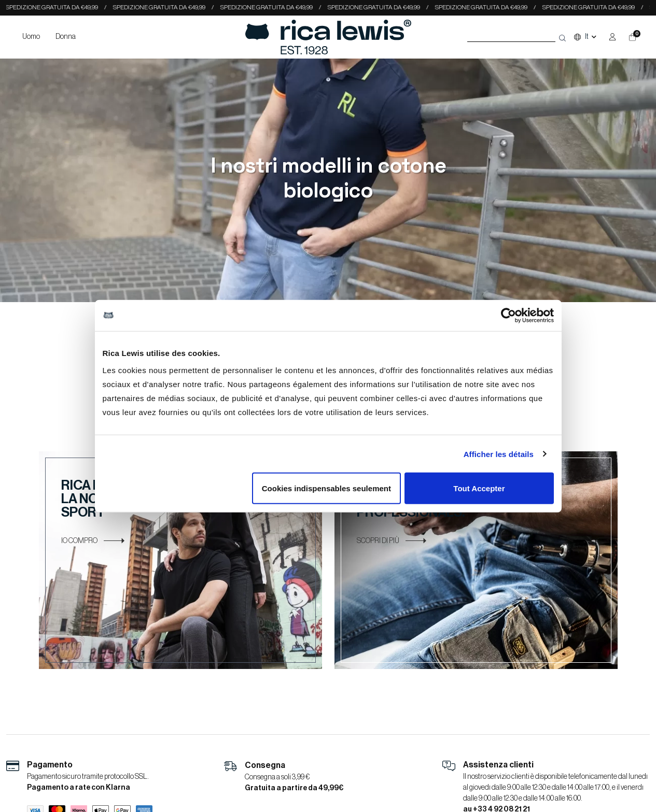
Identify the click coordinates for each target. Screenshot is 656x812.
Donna (66, 37)
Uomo (31, 37)
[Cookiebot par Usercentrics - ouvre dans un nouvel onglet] (508, 315)
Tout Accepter (479, 488)
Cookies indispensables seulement (326, 488)
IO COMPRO (93, 541)
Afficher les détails (499, 454)
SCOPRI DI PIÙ (392, 541)
